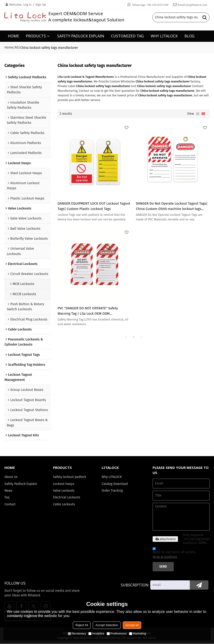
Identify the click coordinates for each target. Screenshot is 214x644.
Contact (10, 505)
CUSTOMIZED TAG (127, 36)
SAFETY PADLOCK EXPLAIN (81, 36)
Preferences (117, 633)
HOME (13, 36)
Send (163, 567)
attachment (165, 539)
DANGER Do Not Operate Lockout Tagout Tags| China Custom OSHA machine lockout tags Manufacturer (172, 206)
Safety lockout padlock (70, 477)
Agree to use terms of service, (174, 554)
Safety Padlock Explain (21, 484)
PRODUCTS (36, 36)
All (17, 47)
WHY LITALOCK (164, 36)
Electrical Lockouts (67, 498)
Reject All (82, 625)
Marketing (138, 633)
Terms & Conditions (165, 557)
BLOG (189, 36)
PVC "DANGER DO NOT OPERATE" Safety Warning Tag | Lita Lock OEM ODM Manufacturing (88, 311)
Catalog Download (115, 484)
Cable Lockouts (64, 505)
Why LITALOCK (112, 477)
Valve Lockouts (64, 491)
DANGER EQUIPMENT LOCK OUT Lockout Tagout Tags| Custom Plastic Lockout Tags (94, 206)
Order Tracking (112, 491)
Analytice (96, 633)
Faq (7, 498)
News (8, 491)
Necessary (77, 633)
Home (9, 47)
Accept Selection (107, 625)
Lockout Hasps (64, 484)
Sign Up (41, 5)
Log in (27, 5)
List (198, 114)
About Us (11, 477)
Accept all (132, 625)
